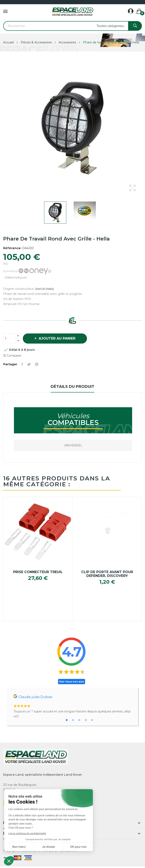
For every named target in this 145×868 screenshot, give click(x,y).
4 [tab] (86, 720)
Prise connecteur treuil (38, 572)
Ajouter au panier (56, 338)
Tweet (29, 364)
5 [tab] (92, 720)
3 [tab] (79, 720)
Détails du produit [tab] (72, 387)
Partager (22, 364)
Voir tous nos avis (72, 682)
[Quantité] (9, 339)
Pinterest (37, 364)
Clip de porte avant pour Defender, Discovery (107, 574)
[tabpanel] (72, 707)
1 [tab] (67, 720)
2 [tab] (73, 720)
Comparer (12, 356)
